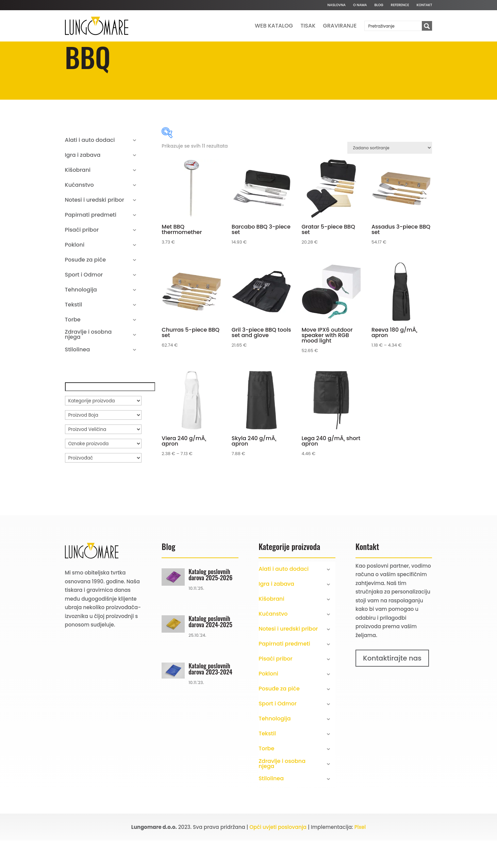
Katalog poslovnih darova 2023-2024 (210, 696)
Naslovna (336, 5)
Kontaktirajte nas (392, 686)
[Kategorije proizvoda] (103, 428)
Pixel (360, 855)
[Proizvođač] (103, 485)
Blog (379, 5)
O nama (360, 5)
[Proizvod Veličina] (103, 457)
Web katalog (274, 26)
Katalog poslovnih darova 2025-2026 (210, 602)
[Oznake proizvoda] (103, 471)
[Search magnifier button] (427, 26)
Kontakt (425, 5)
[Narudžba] (390, 175)
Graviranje (340, 26)
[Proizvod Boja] (103, 443)
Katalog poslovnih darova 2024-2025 (210, 649)
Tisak (308, 26)
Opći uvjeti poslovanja (278, 855)
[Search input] (394, 26)
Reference (400, 5)
